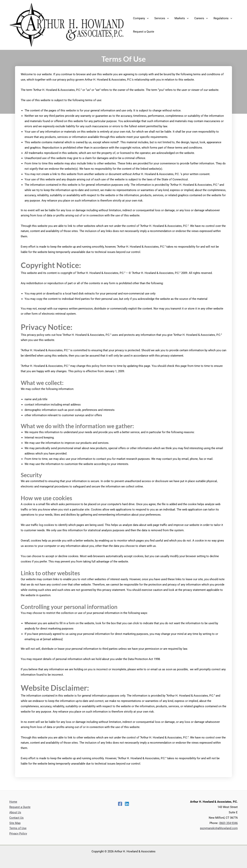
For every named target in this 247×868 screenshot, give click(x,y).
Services (162, 18)
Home (13, 802)
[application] (147, 18)
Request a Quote (144, 32)
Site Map (15, 823)
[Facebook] (120, 804)
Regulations (223, 18)
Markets (182, 18)
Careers (201, 18)
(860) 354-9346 (228, 823)
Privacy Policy (18, 834)
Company (141, 18)
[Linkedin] (127, 804)
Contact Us (16, 818)
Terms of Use (18, 828)
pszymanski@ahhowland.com (219, 828)
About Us (15, 812)
